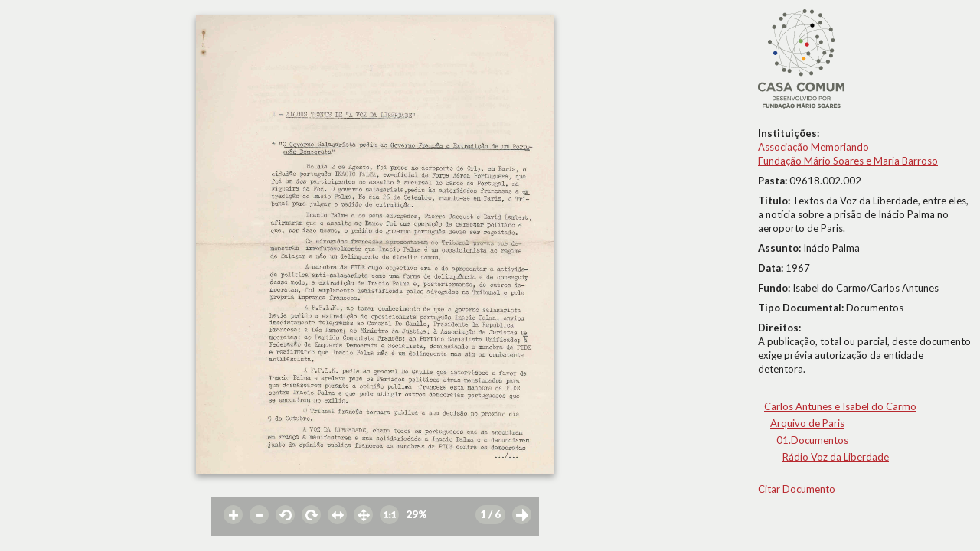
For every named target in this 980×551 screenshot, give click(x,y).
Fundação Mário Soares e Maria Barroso (848, 161)
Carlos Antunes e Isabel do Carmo (840, 406)
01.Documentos (812, 440)
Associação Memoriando (813, 147)
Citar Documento (797, 489)
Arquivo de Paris (807, 423)
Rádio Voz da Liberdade (836, 457)
